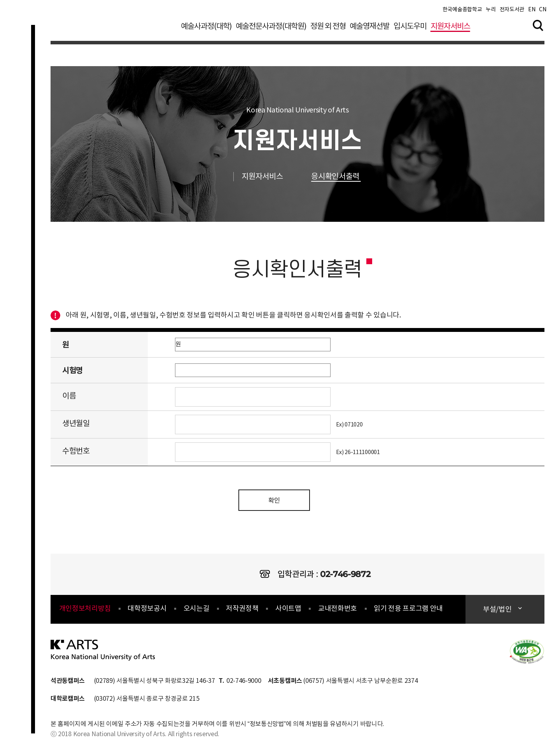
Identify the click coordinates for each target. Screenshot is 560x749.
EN (532, 12)
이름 (69, 396)
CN (542, 12)
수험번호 (76, 452)
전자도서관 (512, 12)
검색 (539, 27)
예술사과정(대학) (206, 29)
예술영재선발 (369, 29)
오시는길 (197, 611)
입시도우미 (410, 29)
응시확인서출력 (343, 177)
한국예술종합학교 (462, 12)
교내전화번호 (338, 611)
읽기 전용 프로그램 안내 (408, 611)
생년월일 (76, 424)
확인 (274, 502)
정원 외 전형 (328, 29)
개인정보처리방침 (85, 611)
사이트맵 (288, 611)
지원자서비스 (450, 29)
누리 (491, 12)
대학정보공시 (147, 611)
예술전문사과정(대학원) (271, 29)
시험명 (73, 371)
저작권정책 (242, 611)
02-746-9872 (345, 576)
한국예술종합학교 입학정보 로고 (112, 33)
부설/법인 (498, 611)
